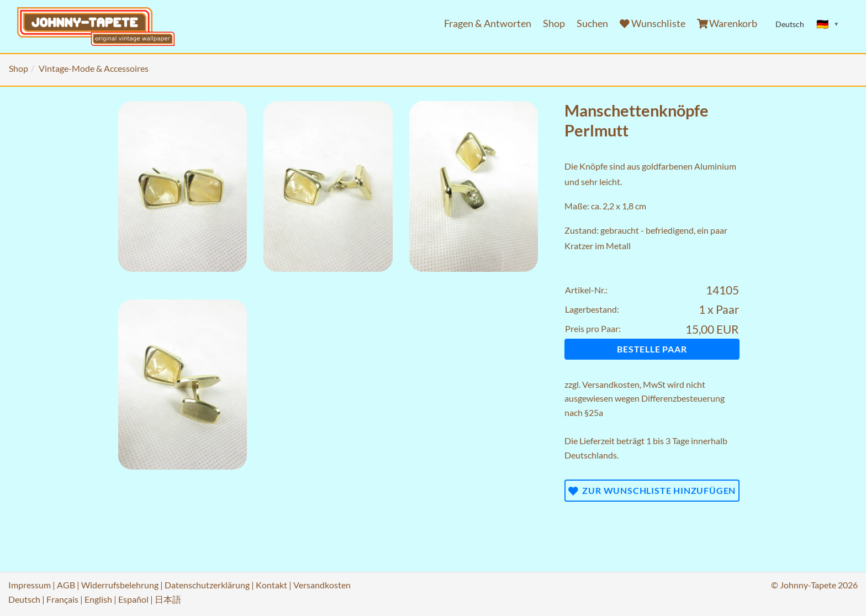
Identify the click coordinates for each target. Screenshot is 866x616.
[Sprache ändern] (828, 24)
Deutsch (24, 599)
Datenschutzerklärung (207, 585)
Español (133, 599)
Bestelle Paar (652, 349)
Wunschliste (653, 23)
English (98, 599)
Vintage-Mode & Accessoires (94, 68)
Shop (554, 23)
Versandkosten (611, 384)
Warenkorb (727, 23)
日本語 (168, 599)
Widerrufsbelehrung (120, 585)
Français (62, 599)
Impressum (30, 585)
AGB (66, 585)
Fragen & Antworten (488, 23)
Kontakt (271, 585)
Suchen (592, 23)
